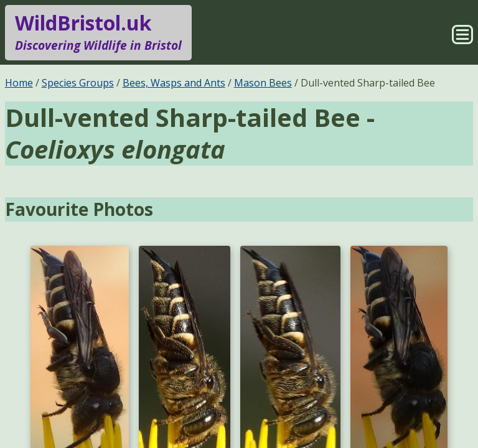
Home (19, 83)
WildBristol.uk (98, 32)
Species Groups (78, 83)
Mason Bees (263, 83)
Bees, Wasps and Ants (174, 83)
